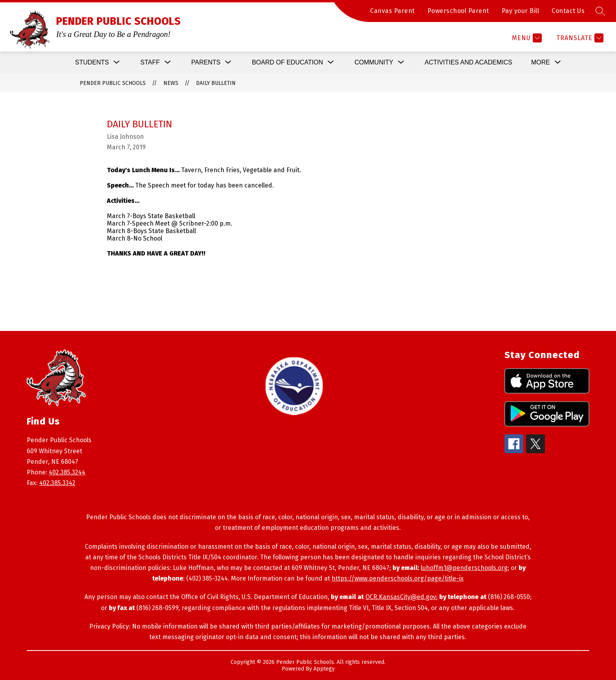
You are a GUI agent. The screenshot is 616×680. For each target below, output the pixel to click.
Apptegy (324, 669)
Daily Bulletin (216, 83)
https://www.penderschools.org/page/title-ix (398, 578)
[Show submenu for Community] (374, 62)
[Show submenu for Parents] (206, 62)
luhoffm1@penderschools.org (464, 568)
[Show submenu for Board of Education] (287, 62)
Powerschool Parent (458, 11)
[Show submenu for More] (541, 62)
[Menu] (526, 38)
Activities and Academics (468, 62)
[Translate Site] (579, 38)
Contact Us (568, 11)
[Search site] (600, 11)
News (171, 83)
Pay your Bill (521, 11)
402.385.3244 (67, 472)
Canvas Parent (392, 11)
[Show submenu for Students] (92, 62)
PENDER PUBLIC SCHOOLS (113, 83)
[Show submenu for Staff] (150, 62)
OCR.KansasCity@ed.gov (401, 597)
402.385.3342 (57, 483)
